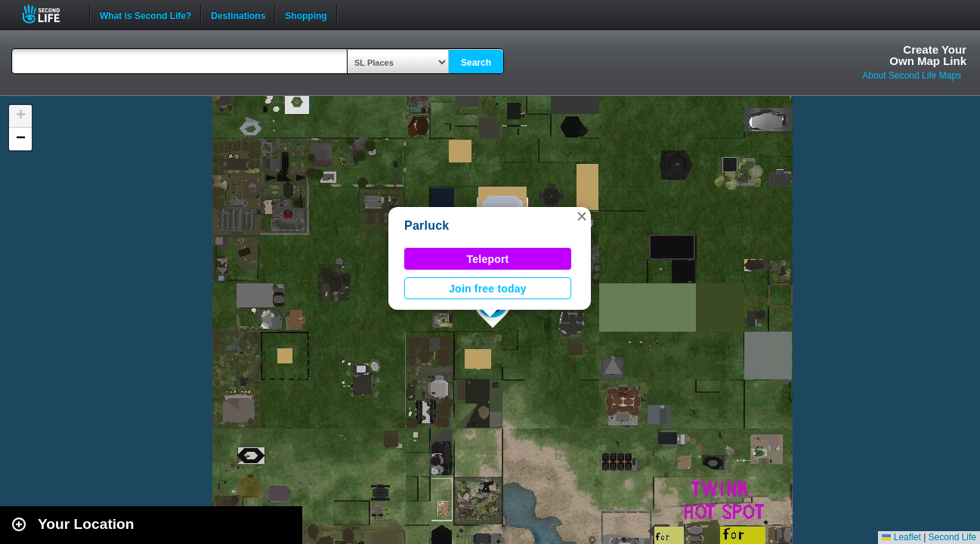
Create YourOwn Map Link (928, 55)
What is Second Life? (145, 14)
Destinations (238, 14)
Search (476, 63)
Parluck (427, 226)
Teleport (488, 259)
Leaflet (901, 537)
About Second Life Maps (912, 76)
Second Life (49, 14)
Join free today (488, 289)
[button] (582, 216)
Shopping (306, 14)
